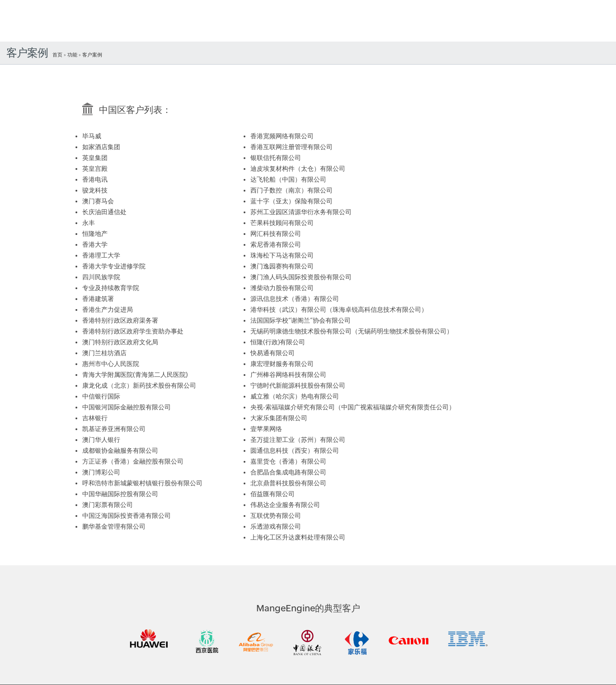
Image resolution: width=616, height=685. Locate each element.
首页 (57, 55)
